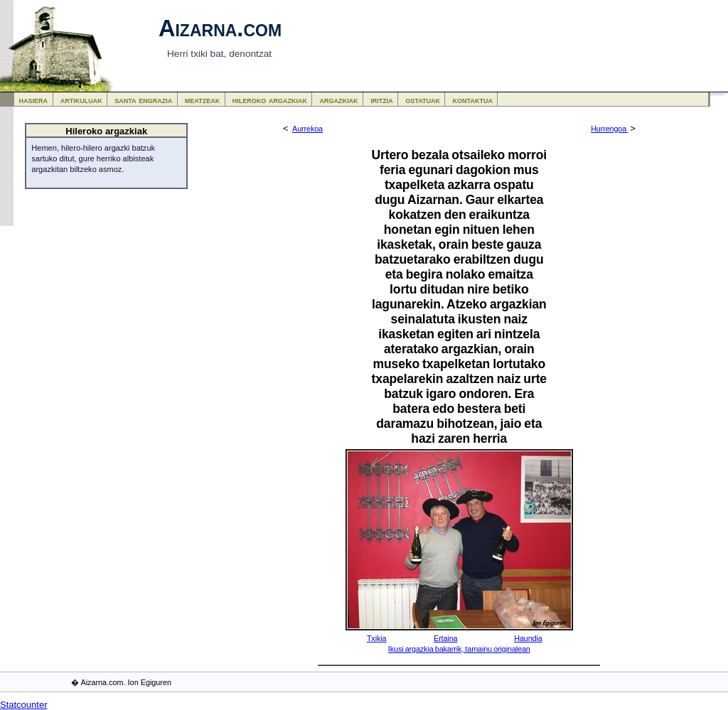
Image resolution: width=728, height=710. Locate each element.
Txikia (377, 638)
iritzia (382, 100)
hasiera (34, 100)
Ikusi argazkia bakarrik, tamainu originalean (459, 649)
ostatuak (423, 100)
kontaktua (473, 100)
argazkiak (339, 100)
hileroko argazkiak (270, 100)
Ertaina (445, 638)
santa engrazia (143, 100)
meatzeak (202, 100)
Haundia (528, 638)
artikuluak (81, 100)
